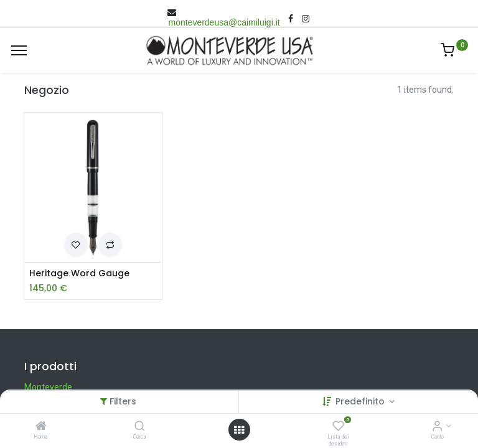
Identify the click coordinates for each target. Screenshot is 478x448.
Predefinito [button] (361, 401)
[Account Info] (437, 427)
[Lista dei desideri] (338, 427)
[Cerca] (140, 427)
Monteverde (48, 387)
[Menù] (19, 50)
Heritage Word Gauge (79, 273)
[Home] (41, 427)
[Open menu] (239, 430)
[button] (76, 244)
